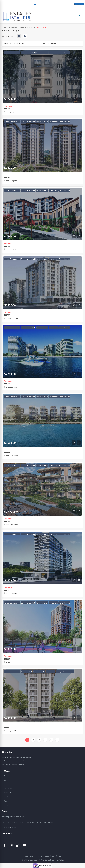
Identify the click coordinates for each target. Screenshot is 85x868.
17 (51, 740)
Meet (5, 801)
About (6, 780)
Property (39, 856)
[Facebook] (40, 5)
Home (4, 27)
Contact (6, 805)
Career (6, 784)
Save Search (9, 36)
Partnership (8, 788)
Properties (13, 27)
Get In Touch (79, 4)
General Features (27, 27)
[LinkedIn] (35, 5)
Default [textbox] (53, 44)
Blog (52, 856)
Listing (32, 856)
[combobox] (54, 44)
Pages (47, 856)
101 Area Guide (9, 797)
